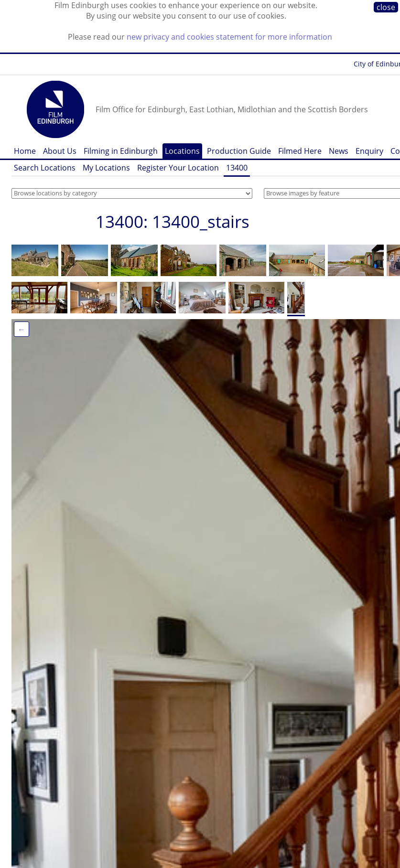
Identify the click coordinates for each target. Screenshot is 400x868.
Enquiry (369, 151)
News (339, 151)
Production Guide (239, 151)
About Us (60, 151)
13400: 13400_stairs (173, 221)
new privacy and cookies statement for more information (229, 37)
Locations (182, 151)
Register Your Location (178, 168)
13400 (237, 168)
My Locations (106, 168)
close (386, 7)
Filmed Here (300, 151)
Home (25, 151)
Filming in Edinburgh (121, 151)
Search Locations (45, 168)
